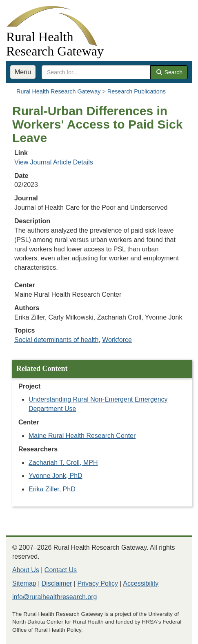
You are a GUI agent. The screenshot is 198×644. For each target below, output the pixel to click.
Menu (23, 72)
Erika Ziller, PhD (52, 489)
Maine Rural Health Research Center (82, 436)
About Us (26, 570)
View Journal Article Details (54, 162)
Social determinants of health (56, 340)
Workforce (117, 340)
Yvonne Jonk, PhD (56, 476)
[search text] (96, 72)
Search (169, 72)
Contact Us (61, 570)
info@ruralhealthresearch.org (55, 597)
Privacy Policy (98, 583)
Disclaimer (57, 583)
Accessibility (141, 583)
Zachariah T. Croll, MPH (63, 463)
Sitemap (24, 583)
